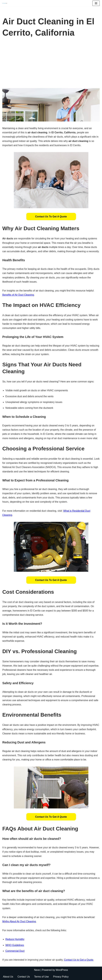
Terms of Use (41, 977)
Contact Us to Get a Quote (51, 217)
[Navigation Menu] (96, 3)
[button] (51, 217)
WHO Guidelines (15, 945)
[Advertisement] (51, 65)
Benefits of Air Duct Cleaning (18, 295)
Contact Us (24, 977)
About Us (8, 977)
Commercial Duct (15, 951)
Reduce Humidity (15, 939)
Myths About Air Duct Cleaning (19, 921)
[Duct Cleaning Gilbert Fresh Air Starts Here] (6, 3)
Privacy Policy (61, 977)
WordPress (62, 970)
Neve (37, 970)
